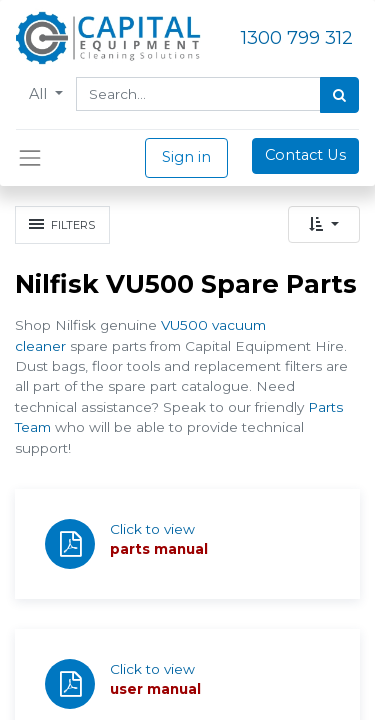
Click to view (152, 529)
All (40, 94)
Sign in (186, 157)
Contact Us (305, 155)
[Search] (339, 95)
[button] (324, 224)
